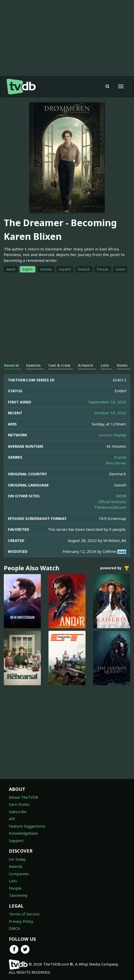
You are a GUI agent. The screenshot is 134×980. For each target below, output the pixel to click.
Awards (16, 866)
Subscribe (18, 812)
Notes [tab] (122, 365)
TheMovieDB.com (110, 507)
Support (16, 840)
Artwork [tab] (86, 365)
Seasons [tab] (33, 365)
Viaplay (120, 435)
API (12, 819)
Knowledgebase (23, 833)
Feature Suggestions (27, 826)
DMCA (14, 928)
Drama (120, 457)
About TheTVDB (23, 797)
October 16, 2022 (110, 413)
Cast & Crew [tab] (59, 365)
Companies (19, 874)
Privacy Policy (21, 921)
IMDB (121, 496)
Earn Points (19, 804)
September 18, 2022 (107, 402)
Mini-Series (116, 463)
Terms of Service (24, 914)
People (15, 888)
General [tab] (11, 365)
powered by (115, 568)
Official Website (112, 502)
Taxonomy (18, 895)
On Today (17, 859)
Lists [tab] (105, 365)
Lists (13, 881)
